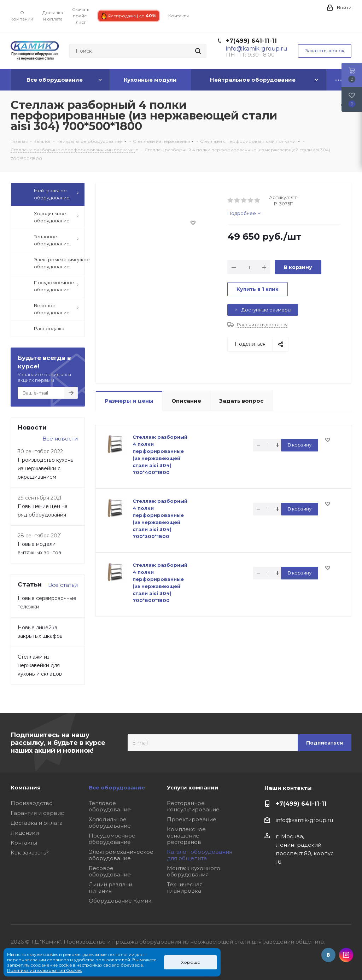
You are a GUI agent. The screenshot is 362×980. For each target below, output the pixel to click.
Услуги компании (193, 787)
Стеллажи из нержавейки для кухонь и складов (40, 665)
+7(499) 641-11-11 (251, 41)
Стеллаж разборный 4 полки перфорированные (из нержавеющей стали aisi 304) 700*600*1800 (160, 583)
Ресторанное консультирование (193, 806)
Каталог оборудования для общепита (200, 855)
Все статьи (63, 585)
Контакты (24, 843)
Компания (26, 787)
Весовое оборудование (110, 871)
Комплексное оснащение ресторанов (186, 836)
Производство (32, 803)
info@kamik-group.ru (304, 820)
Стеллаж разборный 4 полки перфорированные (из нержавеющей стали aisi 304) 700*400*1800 (160, 455)
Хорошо (191, 962)
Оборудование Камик (120, 901)
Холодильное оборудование (110, 822)
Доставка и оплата (37, 823)
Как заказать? (30, 853)
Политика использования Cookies (44, 970)
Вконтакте (328, 955)
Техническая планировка (185, 888)
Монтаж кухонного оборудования (194, 871)
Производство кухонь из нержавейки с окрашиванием (46, 468)
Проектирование (192, 819)
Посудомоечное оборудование (112, 839)
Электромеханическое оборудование (121, 855)
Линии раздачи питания (110, 888)
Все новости (60, 439)
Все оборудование (117, 787)
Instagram (346, 955)
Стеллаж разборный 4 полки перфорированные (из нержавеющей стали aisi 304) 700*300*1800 (160, 519)
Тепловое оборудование (110, 806)
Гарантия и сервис (37, 813)
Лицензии (25, 833)
